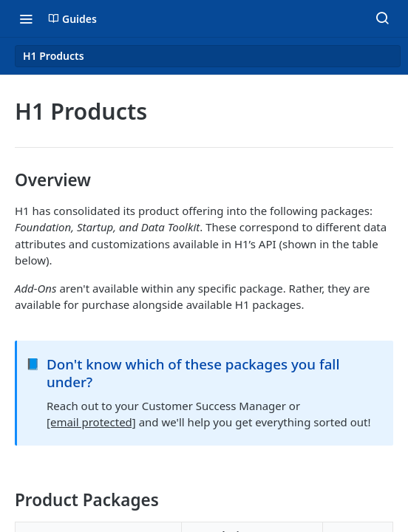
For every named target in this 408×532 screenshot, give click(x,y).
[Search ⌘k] (382, 18)
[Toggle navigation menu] (26, 18)
